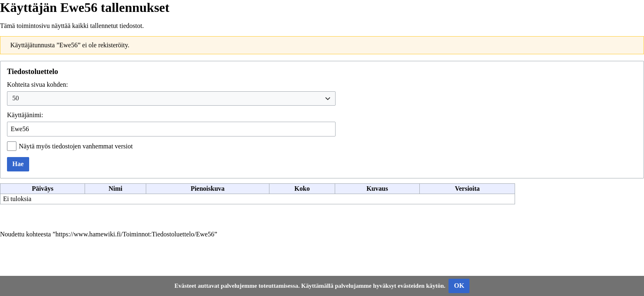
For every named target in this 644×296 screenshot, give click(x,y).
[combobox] (171, 98)
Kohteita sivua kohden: (37, 84)
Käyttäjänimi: (25, 115)
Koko (302, 188)
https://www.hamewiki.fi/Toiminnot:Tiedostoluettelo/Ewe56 (135, 234)
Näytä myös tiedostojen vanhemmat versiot (76, 146)
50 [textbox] (16, 98)
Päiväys (42, 188)
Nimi (115, 188)
